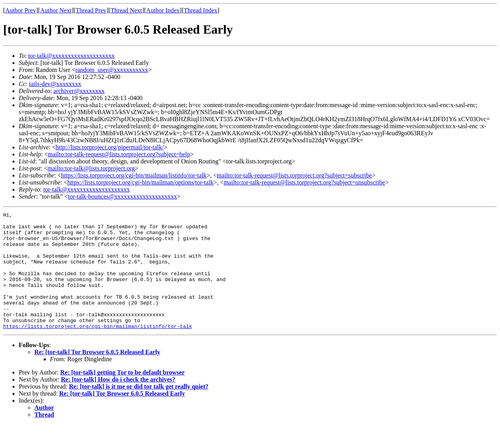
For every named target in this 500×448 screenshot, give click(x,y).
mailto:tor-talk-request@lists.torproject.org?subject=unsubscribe (304, 182)
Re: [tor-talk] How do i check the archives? (118, 403)
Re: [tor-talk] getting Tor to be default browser (122, 396)
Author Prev (21, 10)
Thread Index (201, 10)
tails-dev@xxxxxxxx (55, 84)
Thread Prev (91, 10)
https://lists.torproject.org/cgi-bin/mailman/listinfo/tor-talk (134, 175)
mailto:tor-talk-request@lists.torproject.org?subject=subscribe (294, 175)
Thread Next (126, 10)
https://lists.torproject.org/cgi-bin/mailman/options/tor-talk (140, 182)
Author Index (163, 10)
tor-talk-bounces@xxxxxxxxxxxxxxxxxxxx (122, 196)
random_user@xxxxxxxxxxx (112, 70)
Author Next (56, 10)
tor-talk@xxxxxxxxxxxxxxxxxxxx (71, 56)
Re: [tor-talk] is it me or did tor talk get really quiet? (138, 410)
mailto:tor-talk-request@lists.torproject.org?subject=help (119, 154)
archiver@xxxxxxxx (79, 91)
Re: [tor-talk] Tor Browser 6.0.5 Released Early (97, 375)
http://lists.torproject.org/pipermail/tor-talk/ (110, 147)
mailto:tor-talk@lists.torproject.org (91, 168)
